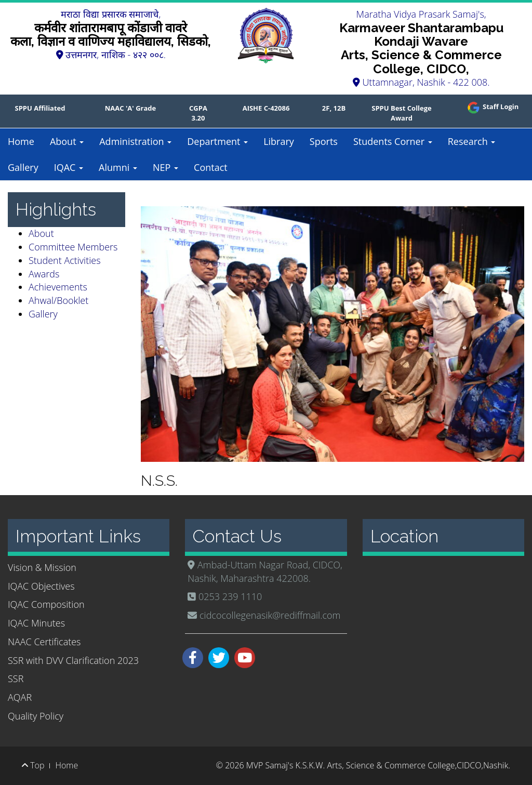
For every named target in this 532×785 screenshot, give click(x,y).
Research (472, 141)
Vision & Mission (42, 567)
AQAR (20, 697)
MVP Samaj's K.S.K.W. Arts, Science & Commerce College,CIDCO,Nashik (377, 765)
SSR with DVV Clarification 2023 (73, 660)
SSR (16, 678)
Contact (211, 167)
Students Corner (393, 141)
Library (279, 141)
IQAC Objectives (41, 586)
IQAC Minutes (36, 623)
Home (21, 141)
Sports (324, 141)
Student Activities (65, 260)
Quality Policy (36, 716)
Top (33, 765)
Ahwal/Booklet (58, 300)
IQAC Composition (46, 604)
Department (217, 141)
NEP (165, 167)
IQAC (69, 167)
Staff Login (492, 107)
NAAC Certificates (44, 642)
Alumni (118, 167)
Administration (135, 141)
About (67, 141)
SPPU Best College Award (402, 113)
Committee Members (73, 247)
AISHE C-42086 (266, 108)
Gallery (23, 167)
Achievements (58, 287)
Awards (44, 274)
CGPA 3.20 (198, 113)
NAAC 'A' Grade (131, 108)
